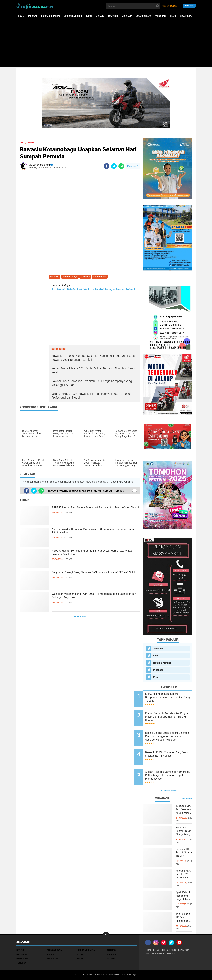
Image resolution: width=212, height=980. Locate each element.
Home (21, 16)
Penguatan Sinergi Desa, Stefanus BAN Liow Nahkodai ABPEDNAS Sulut (92, 577)
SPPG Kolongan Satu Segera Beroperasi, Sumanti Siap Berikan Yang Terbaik (88, 512)
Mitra (156, 677)
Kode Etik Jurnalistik (171, 939)
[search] (133, 6)
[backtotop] (106, 919)
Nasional (32, 16)
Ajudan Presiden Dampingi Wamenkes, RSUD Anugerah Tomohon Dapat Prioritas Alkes (93, 534)
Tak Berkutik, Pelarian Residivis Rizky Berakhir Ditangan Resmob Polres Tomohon (95, 290)
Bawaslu (55, 277)
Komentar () (133, 166)
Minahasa (127, 16)
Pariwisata (161, 16)
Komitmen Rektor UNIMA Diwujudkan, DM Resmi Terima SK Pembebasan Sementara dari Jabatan (184, 819)
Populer (189, 6)
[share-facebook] (107, 166)
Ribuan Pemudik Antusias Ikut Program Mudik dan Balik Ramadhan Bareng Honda (172, 714)
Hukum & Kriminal (51, 16)
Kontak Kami (152, 939)
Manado (100, 16)
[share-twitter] (114, 166)
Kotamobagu (102, 277)
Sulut (89, 16)
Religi (173, 16)
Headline (87, 277)
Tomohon (113, 16)
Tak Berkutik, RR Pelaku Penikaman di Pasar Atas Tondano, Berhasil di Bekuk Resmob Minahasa (184, 905)
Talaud (111, 943)
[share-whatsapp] (121, 166)
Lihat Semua (80, 617)
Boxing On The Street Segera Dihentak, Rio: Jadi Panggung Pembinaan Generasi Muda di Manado (172, 730)
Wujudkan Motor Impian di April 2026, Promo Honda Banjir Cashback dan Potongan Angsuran (96, 598)
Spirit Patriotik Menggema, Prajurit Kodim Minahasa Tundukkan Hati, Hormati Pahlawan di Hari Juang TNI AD (184, 884)
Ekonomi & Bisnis (73, 16)
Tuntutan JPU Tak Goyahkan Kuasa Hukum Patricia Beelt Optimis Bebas (184, 797)
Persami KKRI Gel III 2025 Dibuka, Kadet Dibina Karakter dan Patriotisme (184, 862)
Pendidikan (53, 943)
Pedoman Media (172, 935)
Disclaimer (189, 939)
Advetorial (186, 16)
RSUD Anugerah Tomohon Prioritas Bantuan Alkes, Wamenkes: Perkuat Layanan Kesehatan (94, 555)
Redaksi (158, 935)
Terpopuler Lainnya (168, 775)
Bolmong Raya (143, 16)
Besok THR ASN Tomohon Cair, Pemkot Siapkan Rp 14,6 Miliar (172, 746)
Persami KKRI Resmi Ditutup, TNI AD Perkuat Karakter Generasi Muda (184, 840)
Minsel (50, 939)
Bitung (20, 935)
